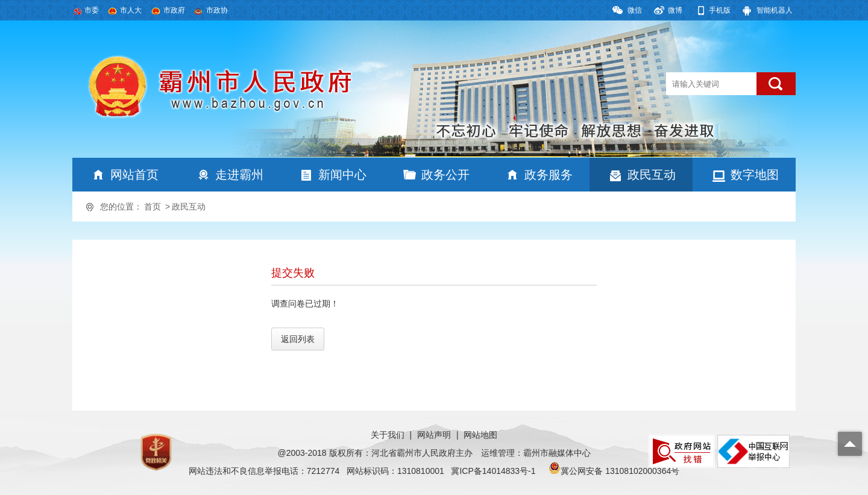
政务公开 (445, 175)
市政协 (217, 10)
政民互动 (652, 175)
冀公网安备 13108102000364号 (620, 471)
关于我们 (388, 435)
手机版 (720, 10)
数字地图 (755, 175)
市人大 (131, 10)
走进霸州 (239, 175)
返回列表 (298, 339)
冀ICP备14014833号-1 (493, 471)
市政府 (174, 10)
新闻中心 (342, 175)
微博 (675, 10)
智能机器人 (775, 10)
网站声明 (434, 435)
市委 (92, 10)
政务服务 (549, 175)
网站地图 (480, 435)
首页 (153, 207)
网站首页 (134, 175)
